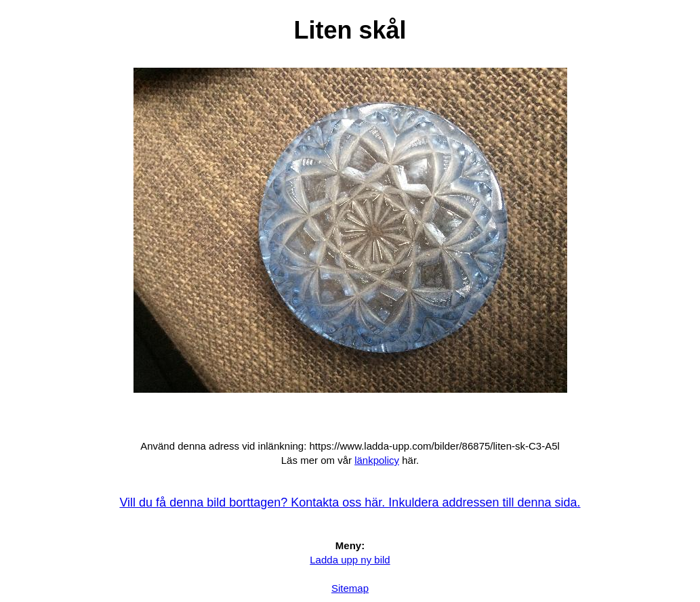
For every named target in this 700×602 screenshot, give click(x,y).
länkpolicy (377, 460)
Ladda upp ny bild (350, 560)
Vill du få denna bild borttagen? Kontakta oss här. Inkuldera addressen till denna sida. (350, 502)
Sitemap (350, 588)
